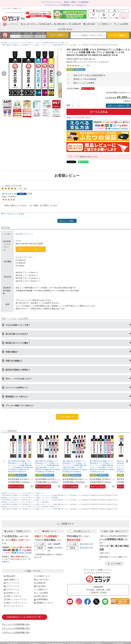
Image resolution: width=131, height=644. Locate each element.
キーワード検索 (118, 30)
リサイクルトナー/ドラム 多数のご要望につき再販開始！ (65, 2)
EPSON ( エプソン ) (24, 228)
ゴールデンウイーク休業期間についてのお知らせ (65, 5)
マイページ (119, 11)
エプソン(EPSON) (43, 37)
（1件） (88, 60)
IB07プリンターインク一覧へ (31, 243)
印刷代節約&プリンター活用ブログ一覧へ (25, 611)
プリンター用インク (28, 37)
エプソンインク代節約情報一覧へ (16, 623)
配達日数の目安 (87, 538)
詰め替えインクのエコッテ (10, 37)
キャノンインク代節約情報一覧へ (16, 618)
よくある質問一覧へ (67, 411)
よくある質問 (104, 24)
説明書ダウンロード (44, 597)
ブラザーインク (12, 584)
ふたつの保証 (114, 558)
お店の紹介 (73, 24)
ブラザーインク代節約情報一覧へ (16, 627)
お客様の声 (58, 24)
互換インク (65, 37)
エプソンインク (12, 580)
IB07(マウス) (55, 37)
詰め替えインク (12, 587)
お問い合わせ (121, 24)
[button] (4, 455)
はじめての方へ (42, 574)
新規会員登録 (99, 11)
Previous (4, 68)
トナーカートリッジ (13, 600)
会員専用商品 (41, 594)
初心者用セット (12, 574)
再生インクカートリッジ (15, 597)
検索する (54, 30)
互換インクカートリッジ (15, 594)
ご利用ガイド (88, 24)
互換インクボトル (13, 590)
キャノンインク (12, 577)
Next (59, 68)
